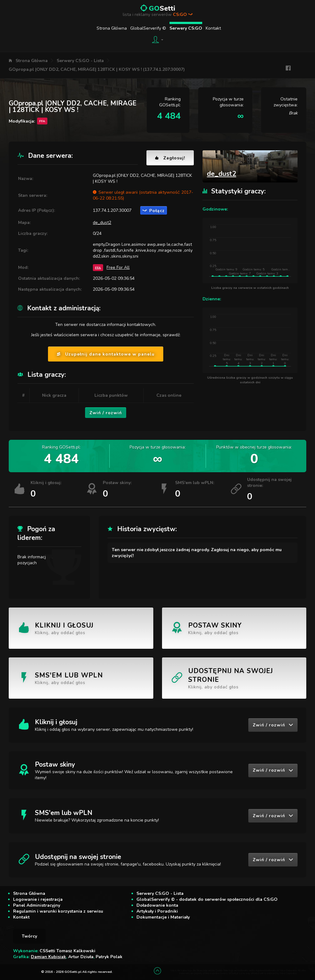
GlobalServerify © (148, 28)
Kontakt (213, 28)
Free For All (118, 267)
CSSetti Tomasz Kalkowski (67, 951)
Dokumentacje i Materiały (163, 917)
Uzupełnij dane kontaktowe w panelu (106, 354)
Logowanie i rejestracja (38, 899)
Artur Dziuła (81, 957)
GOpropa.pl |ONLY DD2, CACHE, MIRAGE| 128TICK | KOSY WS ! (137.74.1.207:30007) (97, 69)
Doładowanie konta (157, 905)
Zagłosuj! (170, 158)
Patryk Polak (109, 957)
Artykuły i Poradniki (157, 911)
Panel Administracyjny (37, 905)
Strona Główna (112, 28)
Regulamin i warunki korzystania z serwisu (58, 911)
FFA (98, 267)
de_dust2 (102, 223)
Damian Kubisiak (48, 957)
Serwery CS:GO (186, 28)
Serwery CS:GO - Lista (80, 61)
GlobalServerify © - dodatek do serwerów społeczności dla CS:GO (207, 899)
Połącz (154, 211)
